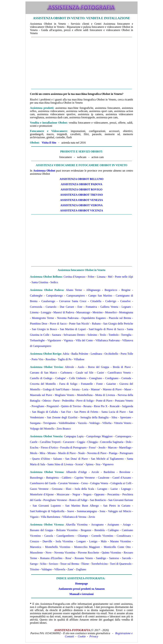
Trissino (34, 569)
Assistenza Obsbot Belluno (81, 179)
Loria (85, 389)
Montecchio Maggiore (87, 547)
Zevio (92, 517)
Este (80, 307)
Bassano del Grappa (42, 530)
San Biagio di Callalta (45, 412)
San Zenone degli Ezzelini (62, 417)
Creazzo (34, 541)
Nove (49, 553)
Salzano (58, 459)
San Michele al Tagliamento (107, 459)
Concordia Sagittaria (112, 442)
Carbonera (66, 373)
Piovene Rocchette (88, 553)
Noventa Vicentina (65, 553)
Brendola (100, 530)
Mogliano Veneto (65, 395)
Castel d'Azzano (122, 478)
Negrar (76, 494)
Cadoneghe (36, 296)
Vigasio (34, 517)
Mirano (52, 453)
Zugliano (81, 569)
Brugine (126, 290)
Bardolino (109, 472)
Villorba (107, 423)
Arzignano (113, 525)
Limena (34, 312)
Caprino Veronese (85, 478)
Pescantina (113, 494)
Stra (98, 464)
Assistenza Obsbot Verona (81, 205)
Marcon (112, 448)
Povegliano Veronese (55, 500)
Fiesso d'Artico (49, 448)
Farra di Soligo (68, 384)
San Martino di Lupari (73, 329)
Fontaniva (91, 307)
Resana (87, 406)
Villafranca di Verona (74, 517)
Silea (114, 417)
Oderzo (47, 401)
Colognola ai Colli (121, 483)
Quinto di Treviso (71, 406)
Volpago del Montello (42, 429)
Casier (101, 373)
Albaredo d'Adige (76, 472)
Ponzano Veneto (124, 401)
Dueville (47, 541)
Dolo (129, 442)
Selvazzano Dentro (74, 335)
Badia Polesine (80, 354)
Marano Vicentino (121, 541)
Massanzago (83, 312)
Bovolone (125, 472)
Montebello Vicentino (58, 547)
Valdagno (47, 569)
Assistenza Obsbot (44, 171)
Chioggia (93, 442)
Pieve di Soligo (85, 401)
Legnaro (126, 307)
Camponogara (123, 436)
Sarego (34, 564)
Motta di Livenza (105, 395)
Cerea (84, 483)
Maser (128, 389)
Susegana (35, 423)
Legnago (126, 489)
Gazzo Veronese (39, 489)
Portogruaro (126, 453)
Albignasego (93, 290)
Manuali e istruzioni (82, 594)
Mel (110, 277)
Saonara (56, 335)
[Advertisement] (81, 63)
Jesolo (102, 448)
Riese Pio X (101, 406)
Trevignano (49, 423)
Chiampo (83, 536)
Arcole (95, 472)
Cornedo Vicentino (102, 536)
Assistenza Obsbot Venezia (81, 200)
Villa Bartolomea (50, 517)
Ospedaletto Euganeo (94, 318)
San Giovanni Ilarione (121, 500)
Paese (56, 401)
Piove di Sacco (58, 324)
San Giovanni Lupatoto (47, 506)
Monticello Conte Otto (117, 547)
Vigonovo (108, 464)
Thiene (85, 564)
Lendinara (96, 354)
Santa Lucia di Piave (114, 412)
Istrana (76, 389)
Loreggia (46, 312)
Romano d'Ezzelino (51, 558)
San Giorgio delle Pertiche (118, 324)
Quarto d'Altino (41, 459)
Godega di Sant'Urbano (56, 389)
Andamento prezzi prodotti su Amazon (81, 589)
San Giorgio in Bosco (44, 329)
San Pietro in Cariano (117, 506)
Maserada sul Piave (41, 395)
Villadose (79, 359)
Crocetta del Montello (43, 384)
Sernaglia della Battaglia (94, 417)
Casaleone (104, 478)
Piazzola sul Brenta (120, 318)
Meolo (34, 453)
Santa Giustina (40, 282)
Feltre (91, 277)
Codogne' (61, 378)
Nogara (87, 494)
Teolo (103, 335)
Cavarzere (69, 442)
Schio (43, 564)
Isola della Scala (84, 489)
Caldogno (113, 530)
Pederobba (68, 401)
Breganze (86, 530)
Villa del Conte (84, 340)
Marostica (36, 547)
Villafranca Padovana (107, 340)
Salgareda (128, 406)
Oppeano (99, 494)
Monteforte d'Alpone (42, 494)
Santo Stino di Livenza (60, 464)
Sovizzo (53, 564)
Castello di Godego (41, 378)
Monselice (111, 312)
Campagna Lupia (74, 436)
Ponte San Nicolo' (79, 324)
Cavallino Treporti (50, 442)
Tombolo (114, 335)
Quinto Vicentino (111, 553)
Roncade (115, 406)
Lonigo (93, 541)
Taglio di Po (65, 359)
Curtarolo (51, 307)
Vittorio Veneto (123, 423)
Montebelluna (85, 395)
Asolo (81, 367)
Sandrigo (101, 558)
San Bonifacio (98, 500)
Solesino (92, 335)
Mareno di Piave (112, 389)
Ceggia (81, 442)
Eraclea (34, 448)
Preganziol (53, 406)
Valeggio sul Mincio (120, 511)
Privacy (94, 636)
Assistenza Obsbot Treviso (82, 195)
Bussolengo (37, 478)
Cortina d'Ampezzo (74, 277)
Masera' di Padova (64, 312)
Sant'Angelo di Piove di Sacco (106, 329)
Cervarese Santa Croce (73, 301)
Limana (101, 277)
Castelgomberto (65, 536)
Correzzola (36, 307)
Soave (71, 511)
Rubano (96, 324)
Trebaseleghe (37, 340)
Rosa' (69, 558)
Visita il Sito (49, 143)
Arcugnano (97, 525)
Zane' (71, 569)
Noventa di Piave (97, 453)
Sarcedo (127, 558)
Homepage (81, 584)
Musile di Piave (67, 453)
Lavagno (102, 489)
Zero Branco (64, 429)
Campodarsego (54, 296)
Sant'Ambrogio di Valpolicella (47, 511)
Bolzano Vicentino (67, 530)
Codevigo (111, 301)
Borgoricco (111, 290)
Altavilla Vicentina (76, 525)
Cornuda (126, 378)
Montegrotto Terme (43, 318)
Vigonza (68, 340)
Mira (42, 453)
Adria (66, 354)
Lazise (114, 489)
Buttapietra (52, 478)
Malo (104, 541)
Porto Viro (37, 359)
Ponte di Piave (104, 401)
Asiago (127, 525)
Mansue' (96, 389)
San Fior (66, 412)
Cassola (49, 536)
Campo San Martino (100, 296)
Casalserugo (48, 301)
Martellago (125, 448)
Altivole (69, 367)
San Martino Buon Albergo (82, 506)
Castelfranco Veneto (119, 373)
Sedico (54, 282)
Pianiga (113, 453)
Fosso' (92, 448)
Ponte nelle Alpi (124, 277)
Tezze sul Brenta (70, 564)
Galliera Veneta (109, 307)
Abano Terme (74, 290)
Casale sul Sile (84, 373)
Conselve (125, 301)
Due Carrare (67, 307)
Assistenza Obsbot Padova (81, 184)
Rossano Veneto (84, 558)
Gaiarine (111, 384)
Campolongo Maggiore (99, 436)
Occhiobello (111, 354)
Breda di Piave (122, 367)
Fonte (99, 384)
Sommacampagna (87, 511)
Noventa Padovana (68, 318)
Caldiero (66, 478)
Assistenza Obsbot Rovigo (81, 189)
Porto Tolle (127, 354)
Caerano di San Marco (43, 373)
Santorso (114, 558)
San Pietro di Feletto (86, 412)
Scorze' (79, 464)
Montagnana (126, 312)
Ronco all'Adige (78, 500)
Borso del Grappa (98, 367)
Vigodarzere (54, 340)
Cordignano (112, 378)
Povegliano (38, 406)
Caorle (34, 442)
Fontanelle (87, 384)
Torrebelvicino (99, 564)
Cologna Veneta (99, 483)
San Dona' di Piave (76, 459)
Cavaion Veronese (68, 483)
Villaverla (60, 569)
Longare (81, 541)
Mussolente (36, 553)
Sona (102, 511)
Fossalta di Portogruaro (73, 448)
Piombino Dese (39, 324)
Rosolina (51, 359)
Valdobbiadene (67, 423)
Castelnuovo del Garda (43, 483)
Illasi (69, 489)
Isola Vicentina (64, 541)
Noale (81, 453)
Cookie (82, 636)
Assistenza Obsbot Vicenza (82, 210)
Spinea (90, 464)
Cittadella (96, 301)
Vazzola (82, 423)
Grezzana (57, 489)
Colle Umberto (78, 378)
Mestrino (98, 312)
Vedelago (95, 423)
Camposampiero (76, 296)
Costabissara (124, 536)
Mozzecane (63, 494)
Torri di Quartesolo (121, 564)
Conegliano (96, 378)
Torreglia (126, 335)
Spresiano (126, 417)
